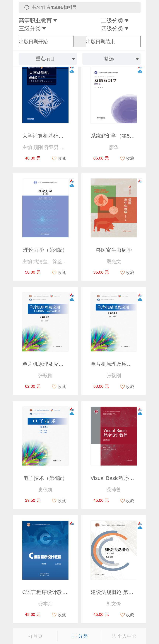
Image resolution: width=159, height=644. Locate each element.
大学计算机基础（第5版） (52, 136)
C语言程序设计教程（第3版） (57, 592)
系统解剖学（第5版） (115, 136)
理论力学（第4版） (45, 250)
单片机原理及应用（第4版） (123, 364)
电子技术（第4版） (45, 478)
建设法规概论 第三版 (115, 592)
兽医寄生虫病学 (114, 250)
